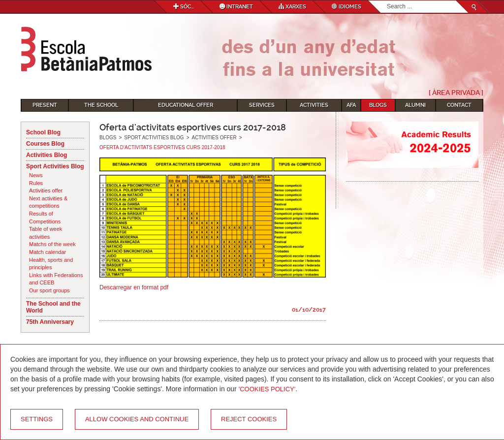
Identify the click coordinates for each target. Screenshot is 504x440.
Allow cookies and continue (137, 419)
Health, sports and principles (51, 264)
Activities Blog (47, 155)
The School (101, 105)
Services (262, 105)
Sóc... (184, 7)
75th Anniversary (50, 322)
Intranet (236, 7)
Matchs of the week (52, 244)
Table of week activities (46, 233)
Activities (314, 105)
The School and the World (53, 307)
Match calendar (47, 252)
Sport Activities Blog (55, 166)
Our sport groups (49, 290)
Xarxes (292, 7)
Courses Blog (45, 144)
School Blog (43, 132)
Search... (387, 1)
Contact (459, 105)
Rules (36, 183)
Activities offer (46, 190)
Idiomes (346, 7)
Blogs (378, 105)
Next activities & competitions (48, 202)
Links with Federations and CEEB (56, 279)
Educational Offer (186, 105)
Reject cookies (249, 419)
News (36, 175)
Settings (37, 419)
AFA (351, 105)
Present (45, 105)
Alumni (415, 105)
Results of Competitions (45, 218)
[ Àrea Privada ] (456, 93)
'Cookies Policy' (267, 389)
